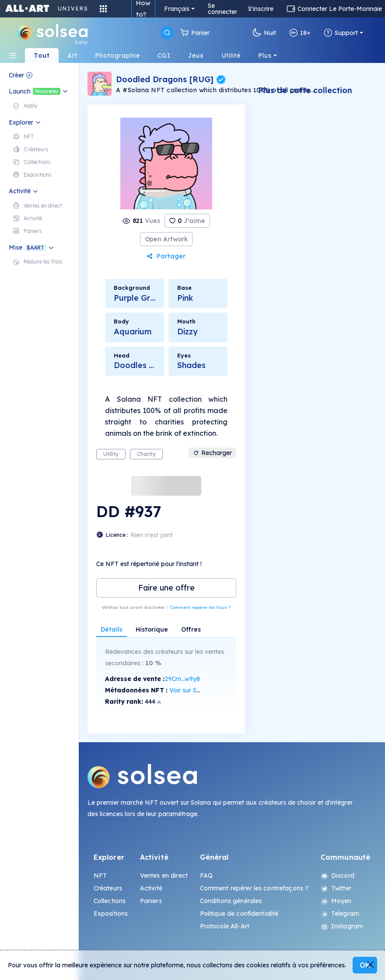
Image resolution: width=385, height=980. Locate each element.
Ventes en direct (164, 876)
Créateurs (108, 888)
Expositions (111, 914)
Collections (110, 901)
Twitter (336, 888)
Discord (338, 876)
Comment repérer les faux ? (200, 607)
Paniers (151, 901)
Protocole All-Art (225, 926)
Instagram (342, 926)
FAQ (206, 876)
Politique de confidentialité (239, 914)
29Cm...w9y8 (182, 679)
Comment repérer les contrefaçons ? (254, 888)
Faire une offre (166, 588)
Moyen (336, 901)
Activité (151, 888)
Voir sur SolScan (193, 690)
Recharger (212, 453)
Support (341, 33)
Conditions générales (231, 901)
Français (177, 9)
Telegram (340, 914)
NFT (100, 876)
